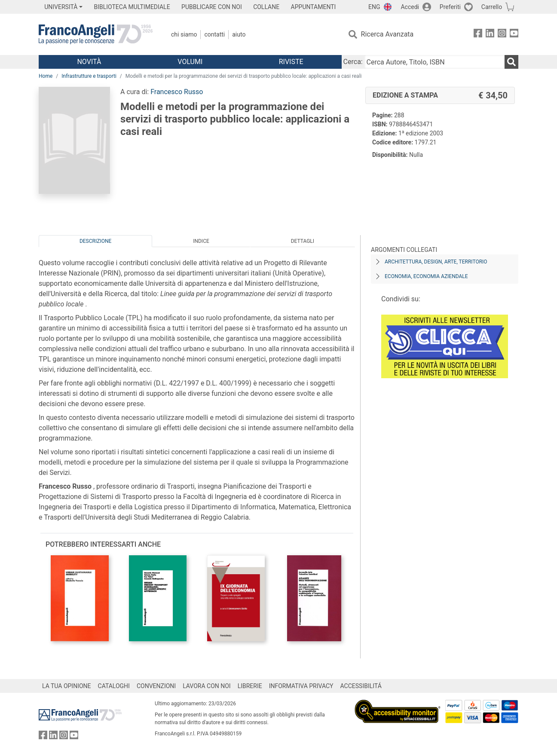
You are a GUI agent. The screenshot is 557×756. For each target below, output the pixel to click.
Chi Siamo (184, 34)
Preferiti (450, 7)
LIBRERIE (250, 686)
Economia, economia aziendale (426, 276)
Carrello (492, 7)
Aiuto (239, 34)
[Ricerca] (511, 62)
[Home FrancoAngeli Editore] (96, 34)
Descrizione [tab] (95, 241)
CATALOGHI (114, 686)
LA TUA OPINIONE (67, 686)
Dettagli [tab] (303, 241)
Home (46, 76)
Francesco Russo (177, 92)
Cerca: (353, 62)
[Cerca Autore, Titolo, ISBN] (435, 62)
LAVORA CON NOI (207, 686)
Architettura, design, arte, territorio (436, 262)
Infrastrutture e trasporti (89, 76)
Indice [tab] (201, 241)
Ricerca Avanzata (387, 34)
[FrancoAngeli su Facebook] (478, 35)
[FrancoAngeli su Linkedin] (490, 35)
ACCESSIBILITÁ (361, 686)
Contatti (214, 34)
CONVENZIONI (156, 686)
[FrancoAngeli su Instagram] (502, 35)
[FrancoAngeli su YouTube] (514, 35)
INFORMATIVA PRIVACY (301, 686)
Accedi (410, 7)
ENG (374, 7)
